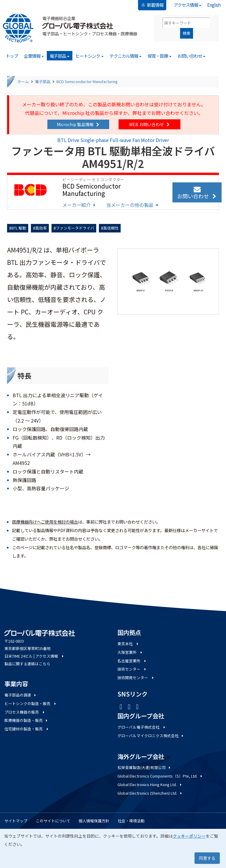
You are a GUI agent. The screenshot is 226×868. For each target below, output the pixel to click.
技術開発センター (136, 678)
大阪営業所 (130, 652)
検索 (187, 33)
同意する (207, 858)
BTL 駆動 (19, 228)
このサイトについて (53, 821)
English (214, 5)
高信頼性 (111, 228)
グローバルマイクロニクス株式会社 (151, 736)
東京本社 (128, 644)
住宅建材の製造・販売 (27, 729)
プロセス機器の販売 (25, 712)
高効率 (41, 228)
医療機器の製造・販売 (26, 720)
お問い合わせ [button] (197, 193)
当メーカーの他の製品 (133, 205)
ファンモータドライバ (75, 228)
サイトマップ (16, 821)
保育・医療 (159, 56)
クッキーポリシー (189, 836)
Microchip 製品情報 (78, 124)
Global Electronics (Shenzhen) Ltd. (150, 793)
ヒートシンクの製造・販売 (31, 703)
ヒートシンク (89, 56)
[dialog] (113, 848)
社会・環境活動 (131, 821)
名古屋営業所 (132, 661)
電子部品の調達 (21, 695)
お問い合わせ (192, 56)
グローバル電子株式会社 (142, 727)
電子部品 (60, 56)
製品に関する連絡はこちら (27, 664)
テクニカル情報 (126, 56)
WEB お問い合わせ (150, 124)
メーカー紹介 (80, 205)
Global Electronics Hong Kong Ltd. (150, 784)
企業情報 (34, 56)
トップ (12, 56)
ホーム (23, 81)
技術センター (132, 669)
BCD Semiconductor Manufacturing (87, 81)
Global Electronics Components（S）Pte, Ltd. (160, 776)
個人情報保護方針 (94, 821)
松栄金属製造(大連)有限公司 (144, 767)
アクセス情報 (188, 5)
